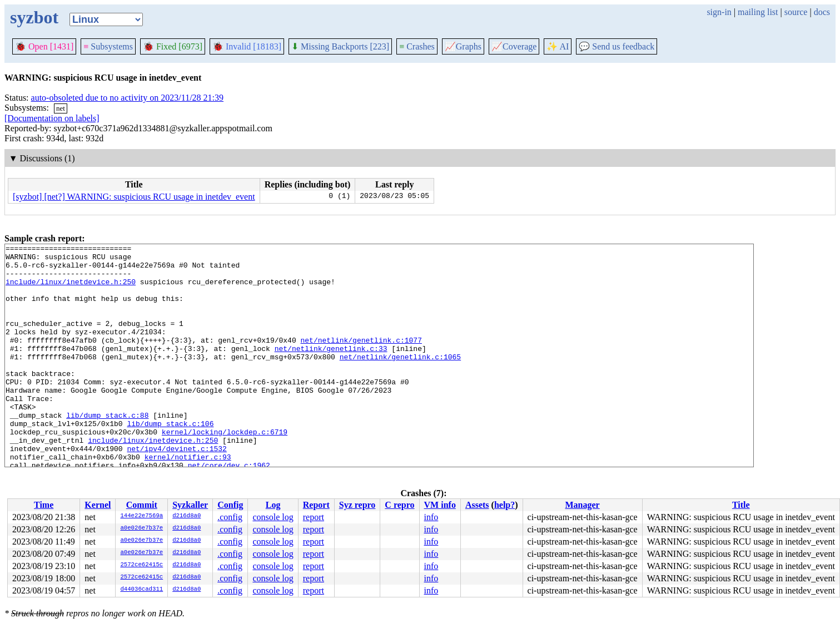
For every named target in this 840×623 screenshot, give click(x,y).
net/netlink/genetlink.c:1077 (361, 360)
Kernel (98, 505)
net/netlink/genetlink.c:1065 (400, 380)
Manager (583, 505)
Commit (142, 505)
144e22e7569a (141, 516)
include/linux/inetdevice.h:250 (71, 290)
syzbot (34, 17)
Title (741, 505)
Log (273, 505)
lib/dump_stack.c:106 (170, 460)
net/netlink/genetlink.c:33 (331, 370)
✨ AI (558, 46)
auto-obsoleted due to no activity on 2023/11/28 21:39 (127, 98)
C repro (399, 505)
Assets (477, 505)
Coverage (514, 46)
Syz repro (357, 505)
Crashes (417, 46)
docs (822, 12)
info (431, 517)
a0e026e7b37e (141, 528)
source (796, 12)
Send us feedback (617, 46)
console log (273, 517)
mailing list (758, 12)
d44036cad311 (141, 590)
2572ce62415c (141, 565)
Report (316, 505)
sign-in (719, 12)
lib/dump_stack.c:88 (107, 450)
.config (230, 517)
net (61, 108)
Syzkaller (190, 505)
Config (230, 505)
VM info (440, 505)
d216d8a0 (187, 516)
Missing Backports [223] (340, 46)
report (314, 517)
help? (505, 505)
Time (44, 505)
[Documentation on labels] (52, 118)
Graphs (463, 46)
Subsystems (108, 46)
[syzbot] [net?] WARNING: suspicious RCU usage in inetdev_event (134, 197)
